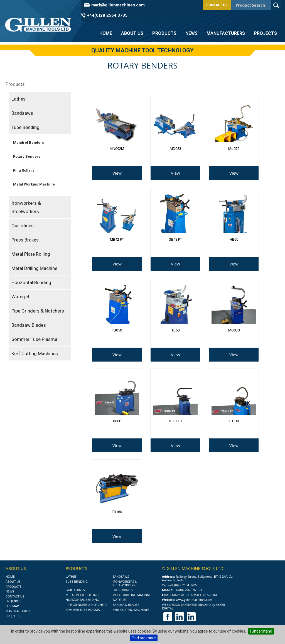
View (117, 173)
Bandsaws (22, 113)
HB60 (234, 239)
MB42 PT (117, 239)
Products (164, 33)
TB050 (117, 330)
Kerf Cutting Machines (35, 353)
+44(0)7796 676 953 (188, 590)
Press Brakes (25, 240)
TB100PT (175, 421)
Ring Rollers (24, 170)
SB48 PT (175, 239)
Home (106, 33)
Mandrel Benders (29, 142)
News (191, 33)
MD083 (175, 149)
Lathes (19, 99)
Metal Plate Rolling (31, 254)
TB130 (234, 421)
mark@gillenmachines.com (118, 5)
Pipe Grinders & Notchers (38, 311)
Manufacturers (226, 33)
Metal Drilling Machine (34, 268)
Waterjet (20, 297)
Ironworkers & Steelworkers (26, 207)
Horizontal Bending (31, 282)
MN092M (117, 149)
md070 (234, 149)
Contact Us (217, 5)
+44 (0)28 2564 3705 (182, 585)
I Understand (261, 631)
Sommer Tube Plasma (34, 339)
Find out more (144, 638)
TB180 (117, 512)
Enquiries (13, 601)
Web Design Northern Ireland (186, 605)
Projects (265, 33)
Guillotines (23, 226)
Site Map (12, 606)
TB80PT (117, 421)
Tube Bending (25, 127)
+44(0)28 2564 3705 (107, 15)
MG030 (234, 330)
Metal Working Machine (34, 184)
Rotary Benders (27, 156)
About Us (132, 33)
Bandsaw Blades (29, 325)
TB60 (175, 330)
